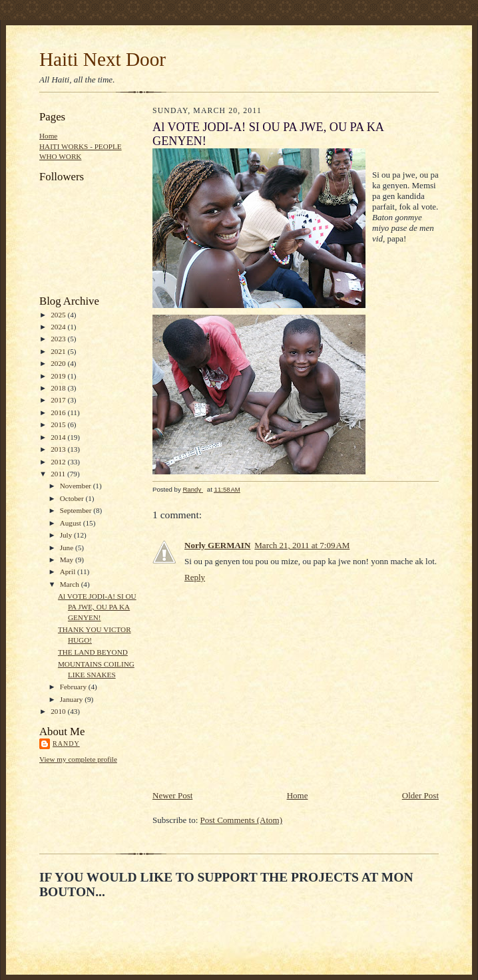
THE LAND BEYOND (93, 652)
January (73, 699)
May (68, 560)
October (73, 498)
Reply (195, 577)
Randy (66, 743)
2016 (59, 412)
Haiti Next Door (103, 59)
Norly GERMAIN (217, 545)
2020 (59, 363)
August (72, 523)
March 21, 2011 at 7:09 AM (302, 545)
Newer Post (172, 795)
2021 (59, 351)
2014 (59, 437)
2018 (59, 388)
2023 (59, 339)
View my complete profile (78, 759)
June (68, 548)
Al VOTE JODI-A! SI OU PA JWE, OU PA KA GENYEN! (97, 606)
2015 (59, 424)
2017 (59, 400)
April (69, 572)
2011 (59, 474)
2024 (59, 327)
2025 (59, 315)
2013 (59, 449)
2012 (59, 462)
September (77, 510)
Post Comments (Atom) (242, 820)
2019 (59, 376)
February (74, 687)
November (77, 486)
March (71, 584)
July (67, 535)
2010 (59, 711)
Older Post (420, 795)
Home (48, 136)
